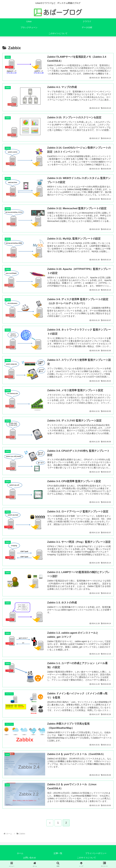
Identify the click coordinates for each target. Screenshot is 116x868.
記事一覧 (58, 854)
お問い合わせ (30, 858)
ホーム (20, 854)
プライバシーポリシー (96, 854)
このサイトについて (86, 858)
